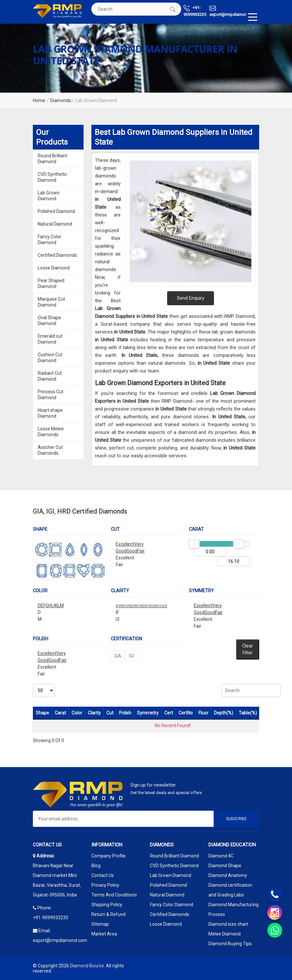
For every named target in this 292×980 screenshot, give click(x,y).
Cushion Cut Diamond (50, 358)
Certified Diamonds (57, 255)
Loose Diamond (54, 268)
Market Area (104, 934)
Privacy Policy (105, 885)
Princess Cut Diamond (51, 395)
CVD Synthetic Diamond (52, 177)
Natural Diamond (55, 224)
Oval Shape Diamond (49, 320)
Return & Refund (108, 914)
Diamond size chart (228, 924)
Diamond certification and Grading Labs (230, 890)
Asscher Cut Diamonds (50, 450)
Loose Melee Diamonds (51, 432)
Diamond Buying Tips (230, 944)
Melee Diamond (225, 934)
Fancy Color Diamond (50, 240)
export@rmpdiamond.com (234, 11)
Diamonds (61, 100)
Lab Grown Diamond (49, 196)
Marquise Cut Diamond (51, 302)
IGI (132, 656)
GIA (118, 656)
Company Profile (108, 856)
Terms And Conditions (114, 895)
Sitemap (100, 924)
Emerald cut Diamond (50, 339)
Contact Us (103, 875)
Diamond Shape (225, 866)
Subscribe (236, 819)
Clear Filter (248, 649)
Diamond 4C (221, 856)
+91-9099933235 (195, 11)
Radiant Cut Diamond (50, 376)
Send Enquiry (191, 298)
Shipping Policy (107, 905)
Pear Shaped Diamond (51, 283)
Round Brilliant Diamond (53, 159)
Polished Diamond (56, 211)
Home (39, 100)
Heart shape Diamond (50, 413)
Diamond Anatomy (228, 875)
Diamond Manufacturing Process (233, 909)
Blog (96, 866)
